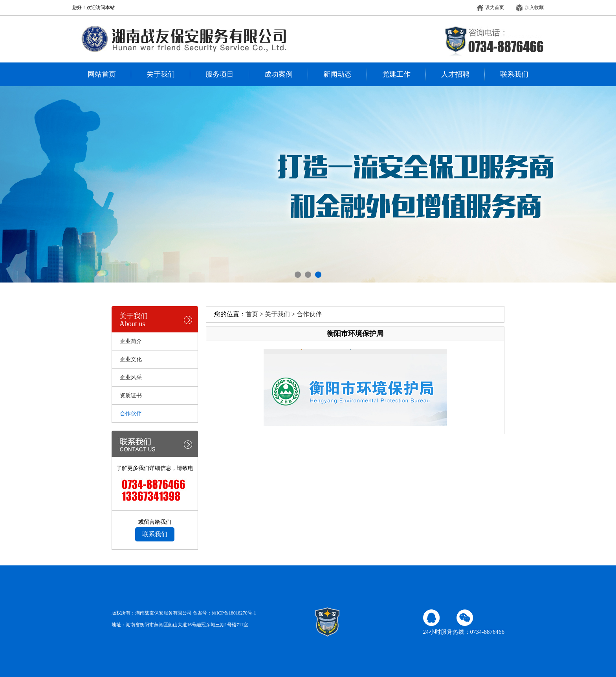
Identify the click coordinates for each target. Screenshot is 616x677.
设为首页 (490, 7)
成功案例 (279, 74)
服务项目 (220, 74)
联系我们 (514, 74)
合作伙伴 (309, 314)
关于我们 (161, 74)
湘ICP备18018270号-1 (234, 613)
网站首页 (102, 74)
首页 (252, 314)
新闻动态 (337, 74)
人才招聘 (455, 74)
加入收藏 (530, 7)
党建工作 (396, 74)
